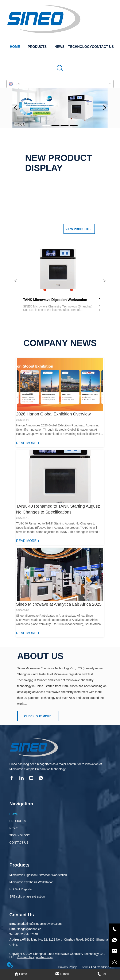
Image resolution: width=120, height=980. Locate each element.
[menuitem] (37, 47)
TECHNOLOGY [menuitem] (80, 47)
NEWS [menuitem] (59, 47)
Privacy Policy (67, 967)
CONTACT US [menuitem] (103, 47)
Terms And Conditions (96, 967)
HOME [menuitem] (15, 47)
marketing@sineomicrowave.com (40, 924)
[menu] (60, 47)
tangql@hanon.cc (30, 929)
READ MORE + (28, 443)
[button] (37, 47)
